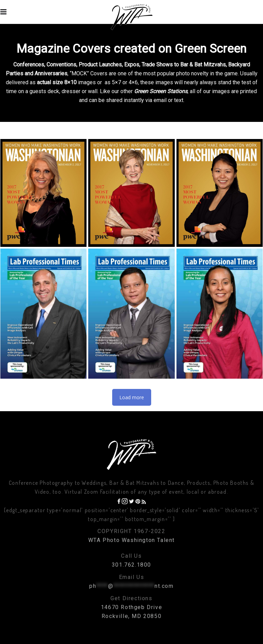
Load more (132, 397)
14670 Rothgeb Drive (131, 607)
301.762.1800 (131, 565)
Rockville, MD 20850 (131, 616)
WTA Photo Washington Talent (131, 540)
